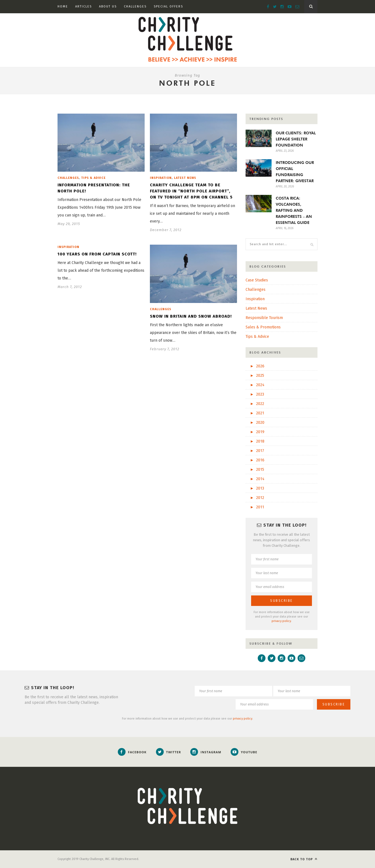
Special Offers (168, 6)
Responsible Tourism (264, 318)
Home (63, 6)
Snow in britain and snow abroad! (191, 316)
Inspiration (161, 178)
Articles (84, 6)
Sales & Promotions (263, 327)
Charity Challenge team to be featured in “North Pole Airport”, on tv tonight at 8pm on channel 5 (191, 191)
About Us (108, 6)
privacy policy (281, 621)
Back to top (304, 859)
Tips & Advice (93, 178)
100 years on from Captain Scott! (97, 254)
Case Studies (257, 280)
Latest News (185, 178)
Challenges (135, 6)
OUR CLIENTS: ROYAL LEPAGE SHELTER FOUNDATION (296, 139)
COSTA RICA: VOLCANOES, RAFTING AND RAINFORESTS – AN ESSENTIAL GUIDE (294, 210)
